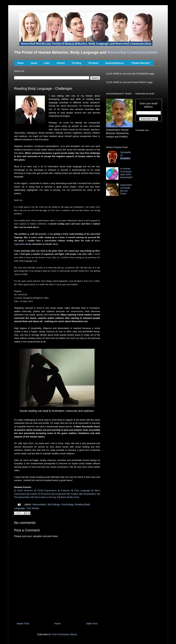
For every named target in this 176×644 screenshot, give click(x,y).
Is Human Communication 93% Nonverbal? (126, 173)
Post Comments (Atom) (64, 634)
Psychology (67, 504)
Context (34, 494)
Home (21, 63)
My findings (54, 504)
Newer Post (23, 624)
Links (47, 63)
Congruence (61, 494)
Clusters (74, 494)
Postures (65, 490)
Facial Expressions (47, 490)
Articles (61, 63)
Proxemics (46, 494)
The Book (93, 63)
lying (63, 146)
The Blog (76, 63)
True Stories (33, 508)
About (34, 63)
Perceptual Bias (22, 497)
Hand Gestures (25, 490)
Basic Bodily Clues (70, 497)
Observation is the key (45, 497)
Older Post (92, 624)
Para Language (82, 490)
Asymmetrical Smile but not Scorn (126, 189)
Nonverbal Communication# (133, 52)
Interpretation (90, 494)
